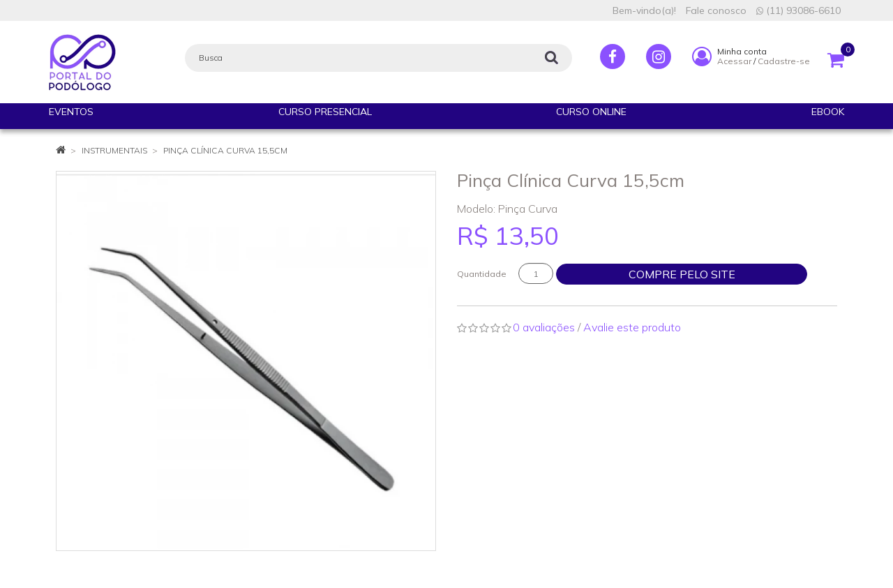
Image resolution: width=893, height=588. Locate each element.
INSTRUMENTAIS (114, 150)
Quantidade (482, 274)
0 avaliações (544, 327)
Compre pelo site (682, 274)
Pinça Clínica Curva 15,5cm (225, 150)
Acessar (734, 61)
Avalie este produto (632, 327)
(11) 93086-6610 (798, 10)
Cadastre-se (784, 61)
